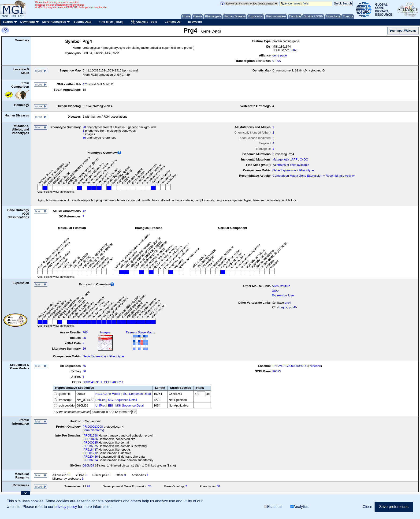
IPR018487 (90, 450)
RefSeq (100, 400)
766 (85, 332)
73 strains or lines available (291, 165)
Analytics (299, 507)
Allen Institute (281, 286)
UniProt (100, 405)
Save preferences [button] (394, 507)
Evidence (314, 366)
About (5, 16)
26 (84, 349)
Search (8, 22)
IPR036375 (90, 446)
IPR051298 (90, 435)
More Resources (54, 22)
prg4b (293, 307)
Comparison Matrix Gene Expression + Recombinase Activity (314, 176)
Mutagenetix (281, 159)
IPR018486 (90, 439)
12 (84, 211)
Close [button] (367, 507)
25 (84, 338)
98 (88, 486)
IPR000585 (90, 442)
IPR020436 (90, 457)
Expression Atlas (283, 295)
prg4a (283, 307)
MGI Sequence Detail (137, 394)
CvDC (304, 159)
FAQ (21, 16)
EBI (110, 405)
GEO (275, 291)
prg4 (288, 303)
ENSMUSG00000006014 (289, 366)
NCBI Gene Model (108, 394)
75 (84, 366)
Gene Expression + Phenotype (293, 170)
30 (84, 371)
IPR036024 (90, 460)
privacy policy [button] (66, 507)
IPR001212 (90, 453)
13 (69, 475)
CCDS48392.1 (114, 382)
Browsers (195, 22)
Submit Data (82, 22)
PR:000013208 (93, 427)
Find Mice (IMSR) (111, 22)
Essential (273, 507)
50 (84, 138)
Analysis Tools (144, 22)
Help (13, 16)
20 (84, 127)
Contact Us (173, 22)
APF (294, 159)
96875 (294, 50)
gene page (280, 55)
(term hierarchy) (93, 430)
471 (85, 84)
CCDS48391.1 (92, 382)
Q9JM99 (88, 465)
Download (27, 22)
